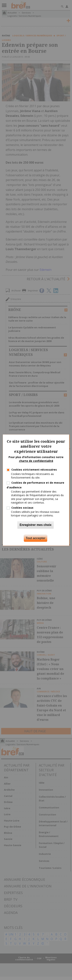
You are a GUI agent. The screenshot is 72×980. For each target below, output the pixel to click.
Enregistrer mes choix (35, 525)
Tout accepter (36, 538)
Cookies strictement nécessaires (34, 470)
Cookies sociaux (22, 508)
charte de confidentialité (36, 461)
